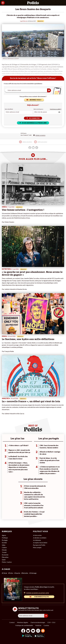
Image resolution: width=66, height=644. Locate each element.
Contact (12, 622)
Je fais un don (37, 535)
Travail (4, 552)
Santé (4, 560)
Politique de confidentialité (24, 625)
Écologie (5, 540)
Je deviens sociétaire (40, 538)
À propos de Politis (39, 545)
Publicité (38, 625)
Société (4, 543)
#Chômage (33, 573)
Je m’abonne (37, 540)
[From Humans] (43, 631)
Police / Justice (7, 562)
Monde (4, 550)
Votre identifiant (9, 109)
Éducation (5, 557)
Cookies (46, 625)
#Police (11, 573)
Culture (4, 547)
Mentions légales (23, 622)
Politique (5, 538)
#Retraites (25, 573)
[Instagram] (38, 631)
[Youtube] (33, 631)
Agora (4, 535)
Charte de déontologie (38, 622)
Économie (5, 555)
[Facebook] (23, 631)
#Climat (4, 573)
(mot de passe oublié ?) (56, 109)
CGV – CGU (51, 622)
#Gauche (17, 573)
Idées (4, 545)
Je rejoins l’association (40, 543)
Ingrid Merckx (24, 21)
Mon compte (37, 547)
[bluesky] (28, 631)
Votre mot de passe (38, 109)
